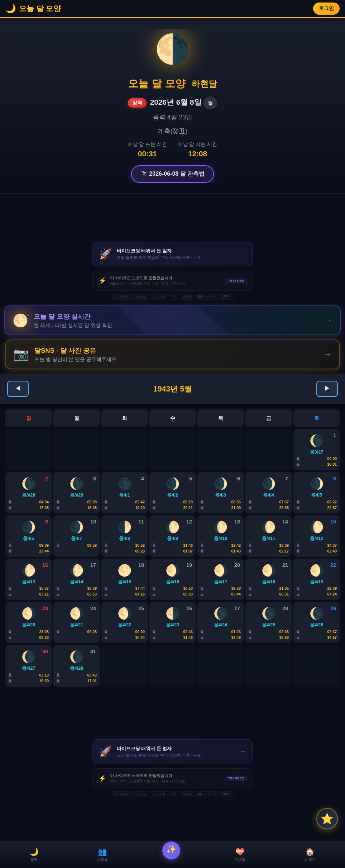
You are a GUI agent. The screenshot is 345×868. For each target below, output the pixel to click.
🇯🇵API (227, 296)
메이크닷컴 (121, 297)
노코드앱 (141, 297)
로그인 (326, 8)
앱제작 (187, 297)
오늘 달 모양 (157, 84)
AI (174, 296)
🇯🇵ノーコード (207, 297)
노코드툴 (159, 297)
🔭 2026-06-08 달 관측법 (172, 174)
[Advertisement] (173, 218)
